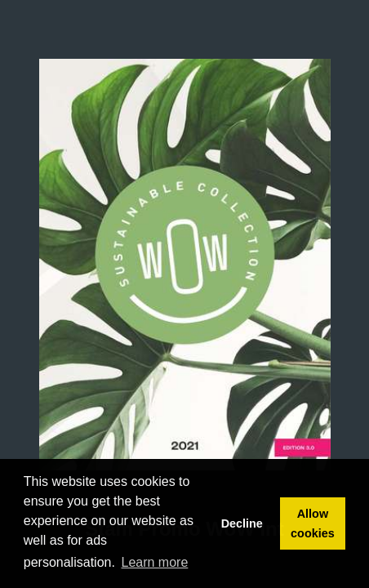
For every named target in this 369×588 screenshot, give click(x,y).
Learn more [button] (155, 562)
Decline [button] (242, 523)
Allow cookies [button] (313, 523)
